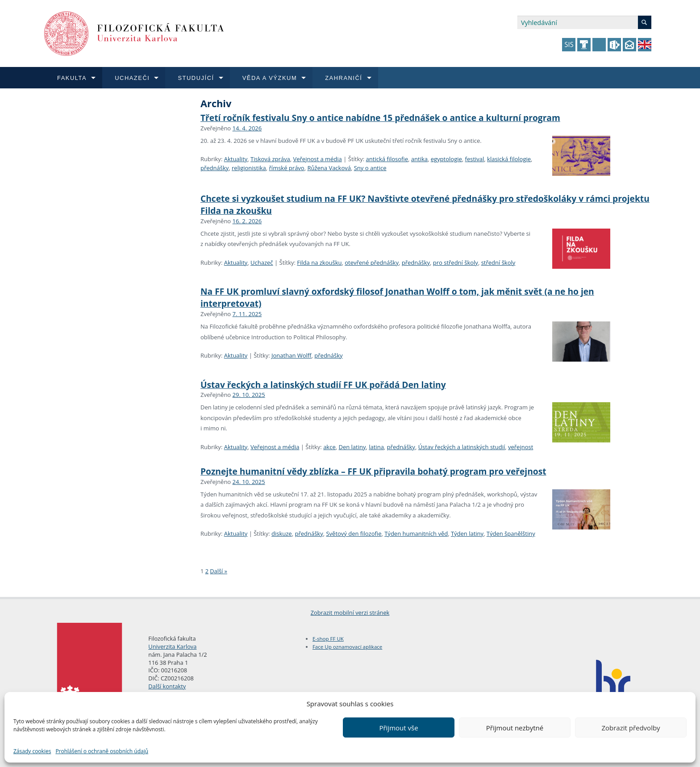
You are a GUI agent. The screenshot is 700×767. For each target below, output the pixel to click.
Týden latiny (467, 534)
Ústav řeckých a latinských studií (462, 447)
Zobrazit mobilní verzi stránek (350, 613)
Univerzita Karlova (172, 646)
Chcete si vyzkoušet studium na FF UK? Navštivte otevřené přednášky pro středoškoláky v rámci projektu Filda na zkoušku (425, 204)
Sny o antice (370, 168)
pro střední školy (456, 263)
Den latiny (352, 447)
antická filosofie (387, 159)
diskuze (282, 534)
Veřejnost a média (317, 159)
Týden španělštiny (511, 534)
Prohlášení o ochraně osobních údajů (102, 751)
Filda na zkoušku (319, 263)
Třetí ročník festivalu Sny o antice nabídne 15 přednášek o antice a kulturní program (380, 118)
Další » (219, 571)
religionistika (249, 168)
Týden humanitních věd (416, 534)
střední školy (498, 263)
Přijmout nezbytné (515, 728)
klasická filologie (509, 159)
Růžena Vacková (329, 168)
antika (419, 159)
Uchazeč (262, 263)
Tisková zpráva (270, 159)
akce (329, 447)
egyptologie (446, 159)
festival (475, 159)
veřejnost (521, 447)
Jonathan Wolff (292, 355)
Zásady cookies (32, 751)
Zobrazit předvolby (631, 728)
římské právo (287, 168)
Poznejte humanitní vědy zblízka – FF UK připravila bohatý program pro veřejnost (373, 471)
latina (376, 447)
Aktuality (236, 159)
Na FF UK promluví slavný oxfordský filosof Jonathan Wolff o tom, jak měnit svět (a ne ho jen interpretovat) (397, 297)
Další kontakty (167, 686)
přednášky (215, 168)
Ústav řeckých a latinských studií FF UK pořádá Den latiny (323, 385)
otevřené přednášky (372, 263)
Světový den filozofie (354, 534)
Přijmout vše (398, 728)
